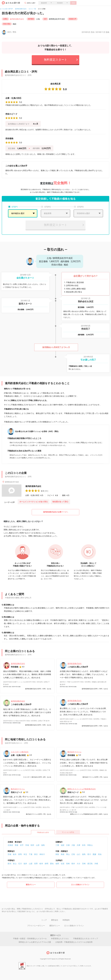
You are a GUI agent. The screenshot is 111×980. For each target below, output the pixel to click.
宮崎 (84, 863)
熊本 (73, 863)
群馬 (20, 854)
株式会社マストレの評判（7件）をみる (95, 777)
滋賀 (63, 845)
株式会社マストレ (75, 752)
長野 (36, 863)
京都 (68, 845)
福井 (25, 863)
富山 (15, 863)
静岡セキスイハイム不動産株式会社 (82, 789)
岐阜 (41, 863)
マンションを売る (68, 832)
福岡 (57, 863)
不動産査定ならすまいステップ (86, 938)
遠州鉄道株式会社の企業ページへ (56, 512)
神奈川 (42, 854)
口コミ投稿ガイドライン (80, 885)
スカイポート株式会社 (20, 752)
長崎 (68, 863)
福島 (43, 845)
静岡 (47, 863)
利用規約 (66, 920)
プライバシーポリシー (36, 926)
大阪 (73, 845)
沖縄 (96, 863)
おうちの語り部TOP (6, 9)
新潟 (9, 863)
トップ (44, 920)
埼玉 (25, 854)
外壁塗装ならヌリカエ (60, 938)
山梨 (31, 863)
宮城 (27, 845)
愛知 (52, 863)
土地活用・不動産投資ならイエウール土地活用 (74, 942)
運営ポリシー (31, 885)
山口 (78, 854)
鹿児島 (90, 863)
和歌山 (90, 845)
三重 (57, 845)
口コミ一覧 (32, 9)
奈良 (84, 845)
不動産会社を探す (43, 832)
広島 (73, 854)
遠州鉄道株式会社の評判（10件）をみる (38, 689)
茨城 (9, 854)
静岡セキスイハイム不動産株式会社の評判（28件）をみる (89, 814)
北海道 (10, 845)
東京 (36, 854)
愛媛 (94, 854)
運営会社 (55, 920)
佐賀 (63, 863)
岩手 (22, 845)
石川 (20, 863)
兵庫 (78, 845)
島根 (63, 854)
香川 (89, 854)
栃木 (15, 854)
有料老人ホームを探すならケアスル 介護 (35, 942)
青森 (16, 845)
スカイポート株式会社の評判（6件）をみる (37, 777)
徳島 (84, 854)
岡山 (68, 854)
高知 (100, 854)
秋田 (32, 845)
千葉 (31, 854)
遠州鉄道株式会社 (21, 9)
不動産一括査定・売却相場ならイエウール (30, 938)
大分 (78, 863)
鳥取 (57, 854)
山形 (38, 845)
